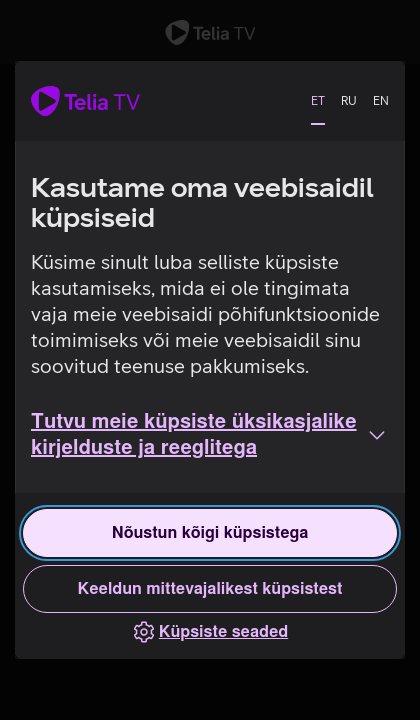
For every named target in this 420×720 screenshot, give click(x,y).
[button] (210, 435)
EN (381, 101)
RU (349, 101)
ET (318, 101)
